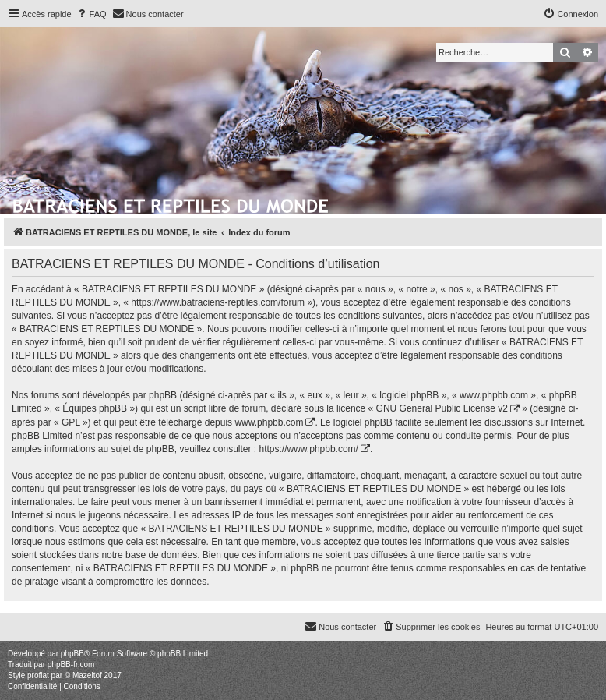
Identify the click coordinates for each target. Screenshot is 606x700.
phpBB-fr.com (71, 665)
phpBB (72, 654)
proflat (38, 675)
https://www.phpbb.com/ (309, 449)
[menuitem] (91, 14)
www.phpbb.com (269, 422)
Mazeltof (87, 675)
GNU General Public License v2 (442, 408)
